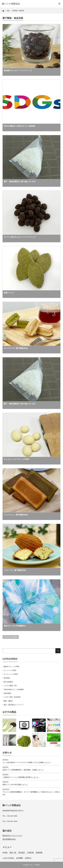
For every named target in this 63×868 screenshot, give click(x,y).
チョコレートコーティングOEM (16, 459)
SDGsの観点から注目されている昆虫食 (19, 126)
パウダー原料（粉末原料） (13, 697)
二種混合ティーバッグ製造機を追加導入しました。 (21, 777)
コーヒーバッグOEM (11, 674)
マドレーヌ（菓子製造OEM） (16, 570)
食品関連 (7, 678)
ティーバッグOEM (10, 670)
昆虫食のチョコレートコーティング (18, 70)
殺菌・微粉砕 (8, 701)
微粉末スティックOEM (11, 667)
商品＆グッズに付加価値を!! (15, 626)
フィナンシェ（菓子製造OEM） (16, 515)
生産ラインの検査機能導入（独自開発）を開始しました (23, 770)
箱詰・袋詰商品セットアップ (14, 705)
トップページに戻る (11, 637)
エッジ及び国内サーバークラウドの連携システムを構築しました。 (27, 762)
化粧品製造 (7, 693)
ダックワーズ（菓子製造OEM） (16, 348)
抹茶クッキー (9, 293)
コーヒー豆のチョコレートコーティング (20, 237)
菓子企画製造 (8, 682)
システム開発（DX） (11, 686)
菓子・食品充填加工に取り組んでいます (20, 181)
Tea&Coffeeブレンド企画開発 (14, 690)
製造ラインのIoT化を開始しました (15, 785)
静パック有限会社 (35, 865)
